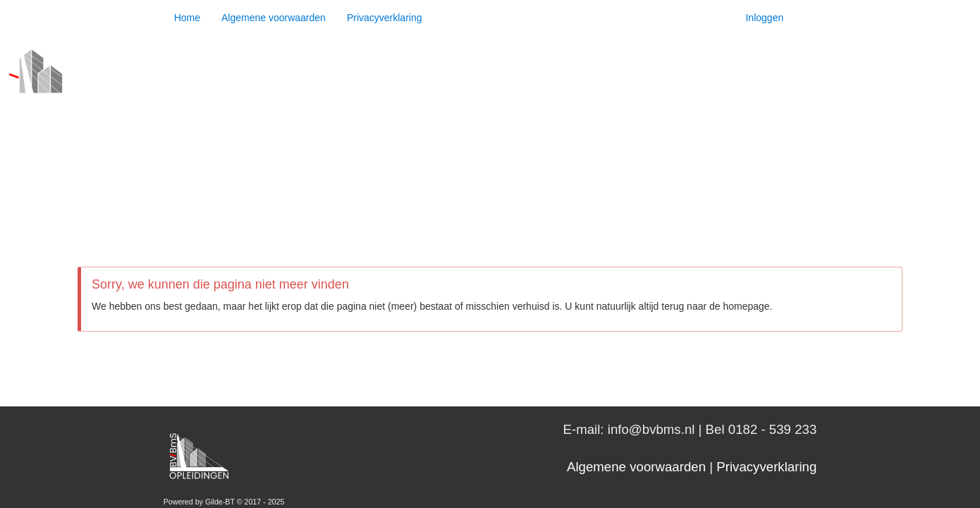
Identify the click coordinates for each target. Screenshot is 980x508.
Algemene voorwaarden (274, 18)
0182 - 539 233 (773, 429)
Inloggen (764, 18)
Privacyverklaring (385, 18)
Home (187, 18)
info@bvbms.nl (651, 429)
